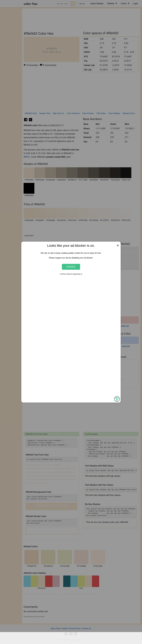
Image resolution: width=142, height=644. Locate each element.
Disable (71, 267)
